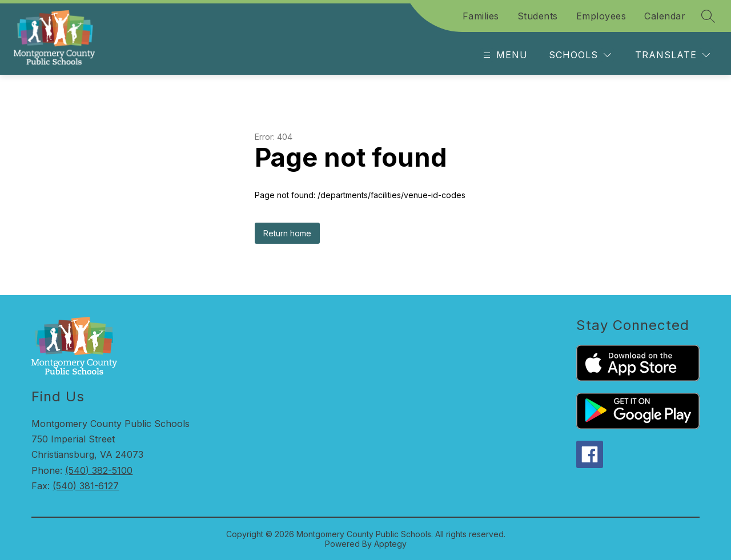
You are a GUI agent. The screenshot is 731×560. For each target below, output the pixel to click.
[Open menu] (504, 55)
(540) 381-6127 (86, 486)
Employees (601, 16)
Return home (287, 233)
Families (481, 16)
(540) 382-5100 (99, 470)
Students (538, 16)
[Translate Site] (672, 55)
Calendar (665, 16)
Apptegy (390, 544)
